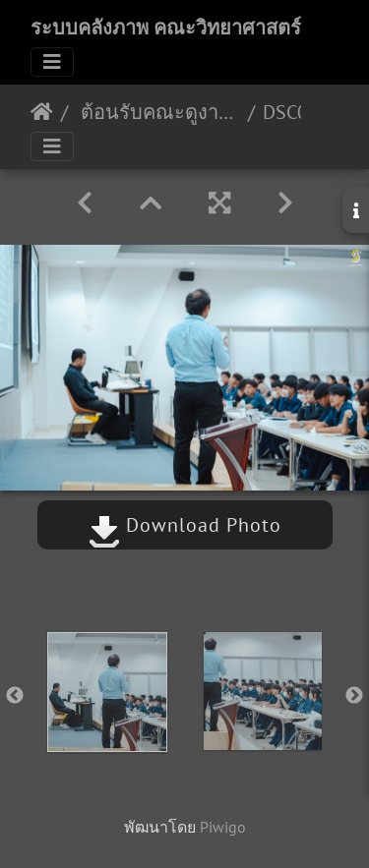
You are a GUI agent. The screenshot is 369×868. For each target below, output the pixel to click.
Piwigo (223, 827)
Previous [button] (15, 696)
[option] (107, 692)
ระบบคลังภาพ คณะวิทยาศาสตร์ (166, 28)
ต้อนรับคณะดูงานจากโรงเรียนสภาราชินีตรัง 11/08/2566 (158, 112)
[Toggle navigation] (52, 62)
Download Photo (185, 525)
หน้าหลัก (42, 112)
